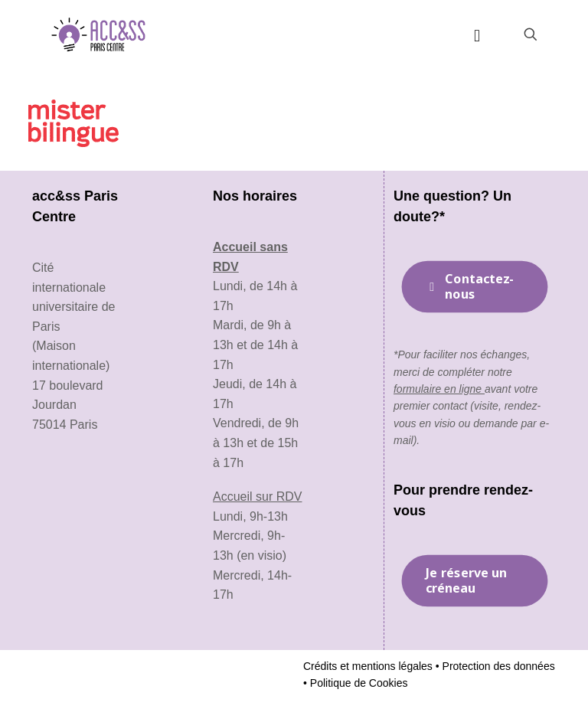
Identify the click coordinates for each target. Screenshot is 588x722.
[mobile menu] (477, 34)
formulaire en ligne (439, 389)
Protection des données (497, 666)
